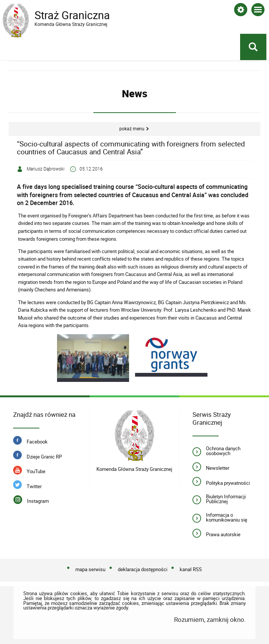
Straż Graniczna (63, 15)
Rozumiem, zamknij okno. (210, 619)
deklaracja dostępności (143, 569)
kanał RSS (191, 569)
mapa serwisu (90, 569)
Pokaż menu (132, 129)
